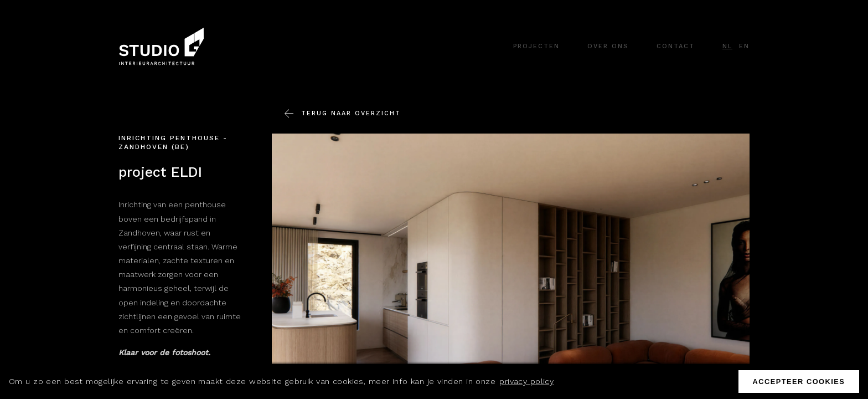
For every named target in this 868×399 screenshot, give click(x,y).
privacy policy (526, 381)
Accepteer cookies (799, 382)
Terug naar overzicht (351, 115)
